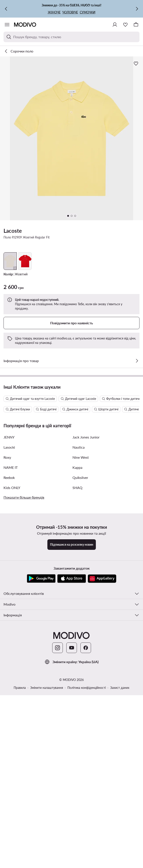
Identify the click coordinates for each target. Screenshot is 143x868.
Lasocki (9, 651)
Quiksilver (80, 682)
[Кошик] (136, 25)
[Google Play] (41, 783)
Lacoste (13, 231)
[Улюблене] (125, 25)
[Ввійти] (115, 25)
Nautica (79, 651)
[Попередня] (6, 9)
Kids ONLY (12, 692)
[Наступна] (137, 9)
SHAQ (77, 692)
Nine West (81, 661)
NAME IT (11, 672)
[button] (71, 138)
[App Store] (72, 783)
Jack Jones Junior (86, 641)
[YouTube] (72, 852)
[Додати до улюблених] (136, 63)
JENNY (9, 641)
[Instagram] (58, 852)
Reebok (9, 682)
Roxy (7, 661)
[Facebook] (86, 852)
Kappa (77, 672)
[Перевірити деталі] (137, 361)
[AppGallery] (102, 783)
